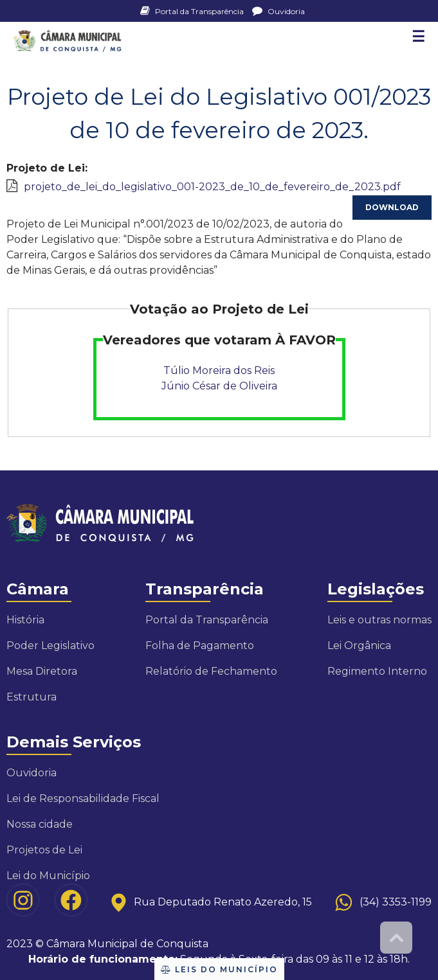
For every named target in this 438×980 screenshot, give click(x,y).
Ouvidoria (278, 11)
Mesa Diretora (42, 671)
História (25, 620)
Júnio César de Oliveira (219, 386)
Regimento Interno (377, 671)
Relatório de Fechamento (211, 671)
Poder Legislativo (50, 646)
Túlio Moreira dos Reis (219, 370)
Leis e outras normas (379, 620)
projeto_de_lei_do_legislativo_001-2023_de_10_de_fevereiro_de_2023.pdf (212, 187)
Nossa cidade (40, 824)
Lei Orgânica (359, 646)
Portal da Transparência (193, 11)
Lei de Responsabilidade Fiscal (83, 798)
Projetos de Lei (44, 850)
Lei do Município (48, 876)
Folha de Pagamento (200, 646)
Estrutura (32, 697)
